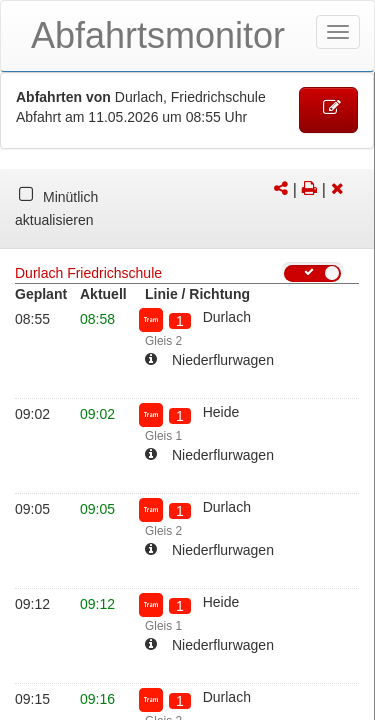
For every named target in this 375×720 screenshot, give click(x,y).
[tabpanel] (187, 209)
